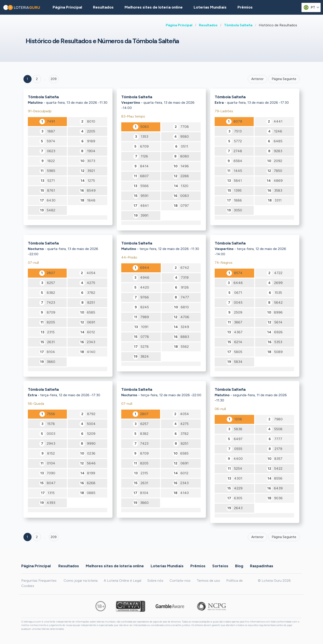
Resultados (208, 25)
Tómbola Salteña (238, 25)
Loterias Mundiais (210, 7)
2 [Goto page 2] (37, 79)
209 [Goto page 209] (54, 537)
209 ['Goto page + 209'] (54, 79)
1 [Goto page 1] (27, 79)
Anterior (257, 79)
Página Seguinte (284, 79)
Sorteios (220, 566)
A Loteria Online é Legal (122, 581)
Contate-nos (180, 581)
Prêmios (245, 7)
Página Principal (179, 25)
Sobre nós (155, 581)
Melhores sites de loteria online (154, 7)
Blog (239, 566)
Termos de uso (208, 581)
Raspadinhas (262, 566)
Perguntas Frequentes (39, 581)
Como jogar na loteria (81, 581)
